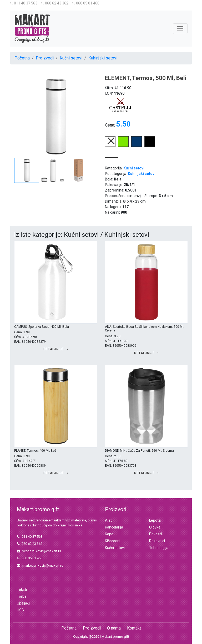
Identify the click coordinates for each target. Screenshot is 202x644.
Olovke (155, 527)
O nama (114, 628)
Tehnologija (159, 548)
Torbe (22, 596)
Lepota (155, 520)
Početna (22, 58)
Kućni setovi (71, 58)
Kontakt (134, 628)
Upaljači (23, 603)
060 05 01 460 (86, 3)
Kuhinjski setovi (103, 58)
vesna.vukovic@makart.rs (39, 551)
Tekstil (22, 590)
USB (20, 610)
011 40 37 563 (24, 3)
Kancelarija (114, 527)
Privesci (156, 534)
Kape (109, 534)
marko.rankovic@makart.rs (40, 565)
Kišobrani (113, 541)
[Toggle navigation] (180, 29)
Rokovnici (157, 541)
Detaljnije (56, 349)
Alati (109, 520)
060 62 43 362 (55, 3)
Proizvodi (45, 58)
